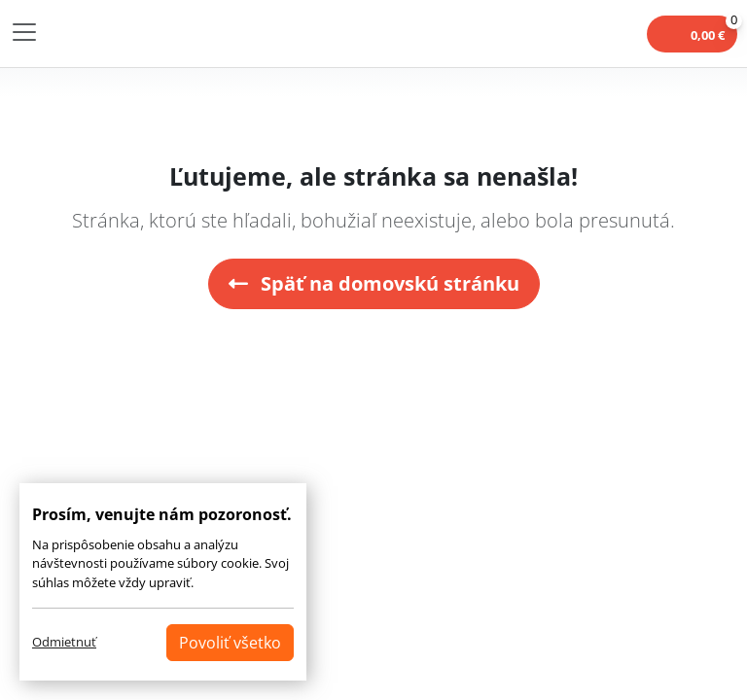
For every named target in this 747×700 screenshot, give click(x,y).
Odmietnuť (64, 642)
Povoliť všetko (230, 643)
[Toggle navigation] (24, 32)
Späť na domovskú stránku (374, 283)
